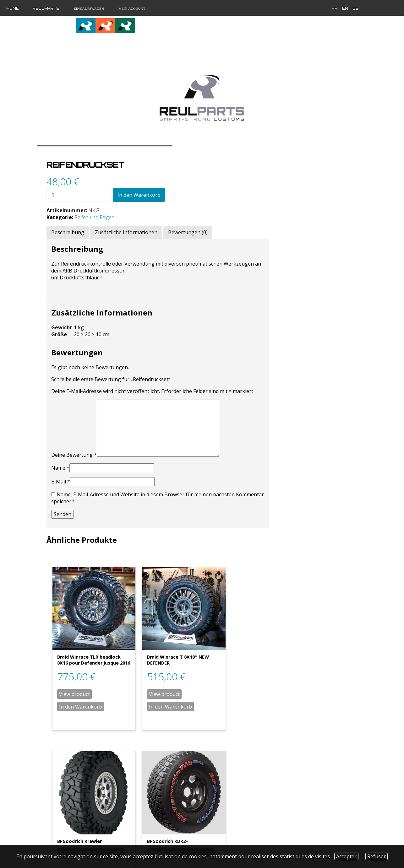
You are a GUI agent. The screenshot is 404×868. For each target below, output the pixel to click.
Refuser (377, 856)
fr (278, 8)
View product (184, 676)
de (298, 8)
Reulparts (46, 8)
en (288, 8)
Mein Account (131, 8)
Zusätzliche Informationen (236, 222)
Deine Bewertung (184, 451)
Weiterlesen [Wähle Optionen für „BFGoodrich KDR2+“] (322, 795)
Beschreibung (178, 222)
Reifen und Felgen (204, 207)
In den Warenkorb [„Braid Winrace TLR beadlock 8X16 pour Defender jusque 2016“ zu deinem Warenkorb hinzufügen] (191, 688)
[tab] (178, 222)
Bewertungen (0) (298, 222)
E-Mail (171, 478)
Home (13, 8)
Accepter (346, 856)
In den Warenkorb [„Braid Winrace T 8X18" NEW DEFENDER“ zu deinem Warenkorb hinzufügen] (260, 682)
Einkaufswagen (88, 8)
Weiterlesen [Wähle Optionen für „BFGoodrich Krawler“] (322, 657)
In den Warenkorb (249, 185)
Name (170, 464)
